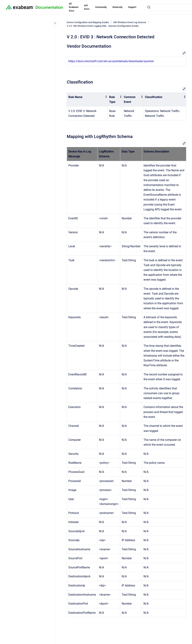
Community (101, 7)
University (117, 7)
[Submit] (149, 7)
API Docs (87, 7)
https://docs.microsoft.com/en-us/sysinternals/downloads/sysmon (111, 61)
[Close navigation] (55, 23)
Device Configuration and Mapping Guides (88, 22)
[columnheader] (87, 99)
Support (132, 7)
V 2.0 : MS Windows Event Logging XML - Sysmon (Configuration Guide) (103, 26)
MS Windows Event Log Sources (130, 22)
